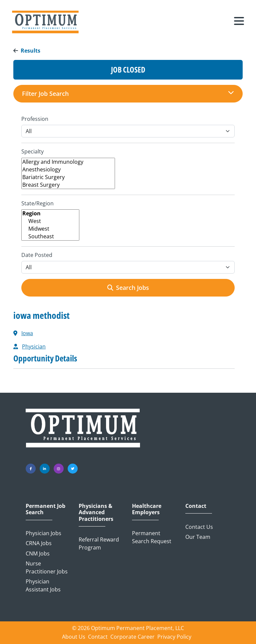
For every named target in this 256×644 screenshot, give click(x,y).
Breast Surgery (68, 185)
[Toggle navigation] (239, 22)
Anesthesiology (68, 170)
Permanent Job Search (45, 509)
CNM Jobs (38, 553)
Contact (196, 506)
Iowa (27, 333)
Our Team (198, 537)
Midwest (50, 229)
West (50, 221)
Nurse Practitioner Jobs (47, 567)
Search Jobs (128, 288)
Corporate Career (132, 637)
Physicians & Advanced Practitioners (96, 513)
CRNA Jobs (39, 543)
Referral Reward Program (99, 543)
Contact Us (199, 527)
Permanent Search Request (152, 537)
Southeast (50, 236)
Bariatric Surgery (68, 177)
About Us (74, 637)
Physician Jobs (43, 533)
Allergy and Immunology (68, 162)
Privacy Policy (174, 637)
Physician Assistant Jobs (43, 585)
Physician (34, 346)
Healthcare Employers (147, 509)
